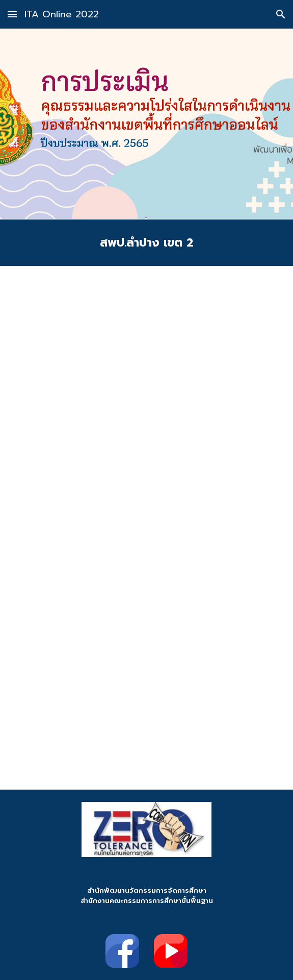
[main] (146, 243)
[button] (12, 14)
